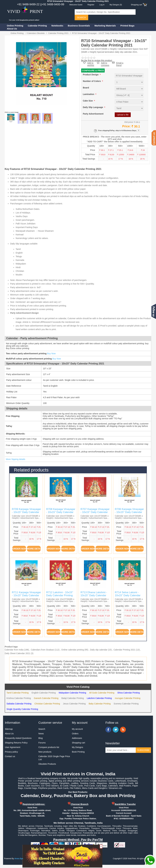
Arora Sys (19, 859)
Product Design (91, 75)
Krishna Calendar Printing (19, 698)
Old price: (129, 122)
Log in (102, 5)
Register (91, 5)
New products (45, 752)
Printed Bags (127, 26)
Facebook (108, 730)
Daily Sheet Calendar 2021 (17, 653)
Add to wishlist (91, 64)
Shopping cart (78, 743)
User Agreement (13, 747)
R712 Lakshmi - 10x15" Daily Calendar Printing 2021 (60, 595)
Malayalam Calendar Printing (72, 693)
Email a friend (120, 63)
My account (77, 729)
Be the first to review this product (97, 60)
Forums (42, 743)
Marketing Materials (105, 26)
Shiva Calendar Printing (129, 693)
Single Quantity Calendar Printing (22, 709)
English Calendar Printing (44, 693)
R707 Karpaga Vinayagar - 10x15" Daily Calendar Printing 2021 (95, 512)
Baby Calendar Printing (100, 704)
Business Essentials (79, 26)
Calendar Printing (37, 26)
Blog (41, 738)
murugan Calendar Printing (128, 698)
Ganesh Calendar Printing (46, 698)
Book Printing (78, 752)
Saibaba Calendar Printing (19, 704)
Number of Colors (92, 81)
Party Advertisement (93, 114)
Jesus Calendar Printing (74, 704)
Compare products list (49, 747)
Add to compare (105, 63)
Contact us (10, 756)
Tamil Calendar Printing (18, 693)
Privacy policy (11, 752)
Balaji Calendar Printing (73, 698)
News (41, 734)
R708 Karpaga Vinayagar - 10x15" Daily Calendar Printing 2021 (61, 512)
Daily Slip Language (93, 107)
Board (86, 88)
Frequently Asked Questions (18, 738)
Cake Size (88, 101)
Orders (75, 734)
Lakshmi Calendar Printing (99, 698)
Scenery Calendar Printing (126, 704)
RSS (123, 730)
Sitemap (9, 729)
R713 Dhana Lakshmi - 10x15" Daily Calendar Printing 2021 (94, 595)
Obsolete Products (47, 764)
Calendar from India (14, 650)
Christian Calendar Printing (47, 704)
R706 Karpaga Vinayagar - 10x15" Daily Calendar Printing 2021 (129, 512)
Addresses (77, 738)
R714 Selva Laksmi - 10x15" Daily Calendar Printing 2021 (128, 595)
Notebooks (57, 26)
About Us (12, 29)
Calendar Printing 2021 (124, 650)
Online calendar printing (73, 650)
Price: (126, 126)
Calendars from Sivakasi (42, 650)
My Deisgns (77, 747)
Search (42, 729)
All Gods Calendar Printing (102, 693)
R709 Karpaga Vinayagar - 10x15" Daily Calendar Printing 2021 (26, 512)
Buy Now (51, 353)
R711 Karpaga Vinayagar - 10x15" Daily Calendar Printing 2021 (26, 595)
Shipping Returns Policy (16, 743)
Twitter (116, 730)
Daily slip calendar (99, 650)
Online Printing (15, 26)
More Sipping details (16, 459)
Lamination (89, 94)
